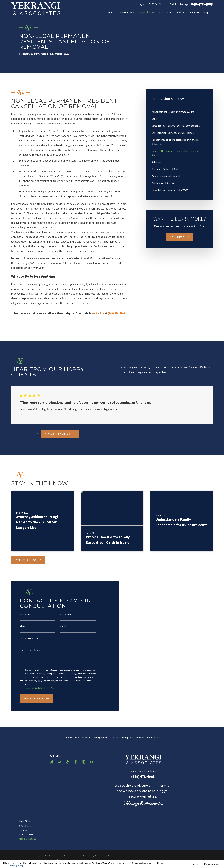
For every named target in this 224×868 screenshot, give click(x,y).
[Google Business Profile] (60, 762)
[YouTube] (92, 762)
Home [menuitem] (111, 12)
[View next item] (38, 434)
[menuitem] (180, 112)
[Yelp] (68, 762)
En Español (127, 738)
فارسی (141, 4)
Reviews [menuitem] (181, 12)
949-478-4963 (202, 4)
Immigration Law (102, 738)
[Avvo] (52, 762)
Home (69, 738)
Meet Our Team (83, 738)
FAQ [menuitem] (161, 12)
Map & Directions (27, 839)
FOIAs (116, 738)
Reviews (140, 738)
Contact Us (153, 738)
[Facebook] (76, 762)
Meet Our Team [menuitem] (126, 12)
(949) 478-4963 (143, 776)
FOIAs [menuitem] (170, 12)
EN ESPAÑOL (155, 4)
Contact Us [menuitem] (194, 12)
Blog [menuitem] (206, 12)
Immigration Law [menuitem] (146, 12)
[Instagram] (84, 762)
